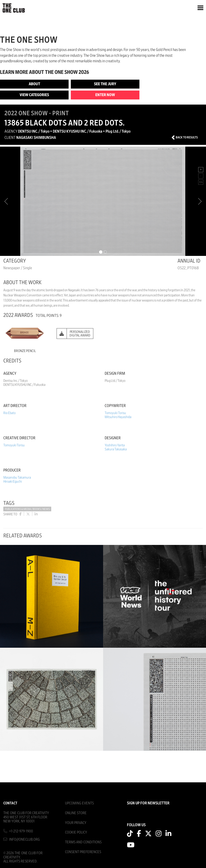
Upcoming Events (79, 803)
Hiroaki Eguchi (13, 482)
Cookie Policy (76, 832)
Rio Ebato (9, 413)
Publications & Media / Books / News (27, 509)
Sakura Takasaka (116, 449)
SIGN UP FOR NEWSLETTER (148, 803)
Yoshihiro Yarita (115, 445)
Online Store (76, 813)
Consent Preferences (83, 852)
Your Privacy (76, 823)
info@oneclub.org (24, 839)
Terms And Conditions (83, 842)
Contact (10, 803)
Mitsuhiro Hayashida (118, 417)
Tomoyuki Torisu (115, 413)
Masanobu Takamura (17, 478)
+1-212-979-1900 (21, 831)
